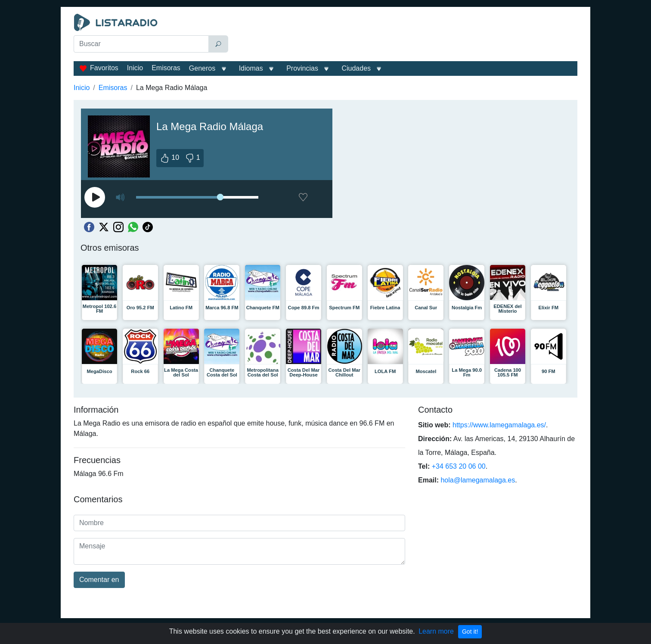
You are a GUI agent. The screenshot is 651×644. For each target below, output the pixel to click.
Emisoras (166, 68)
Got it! (470, 632)
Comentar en (99, 580)
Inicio (135, 68)
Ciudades (356, 68)
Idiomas (251, 68)
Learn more (436, 631)
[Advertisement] (405, 35)
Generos (202, 68)
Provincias (302, 68)
